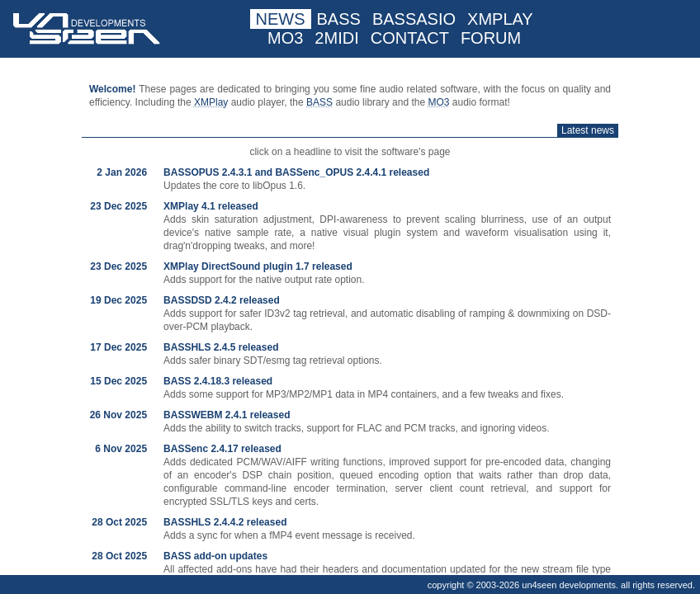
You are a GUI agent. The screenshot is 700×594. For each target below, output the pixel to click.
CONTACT (410, 38)
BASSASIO (414, 19)
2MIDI (336, 38)
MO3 (285, 38)
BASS (339, 19)
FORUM (491, 38)
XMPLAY (500, 19)
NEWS (281, 19)
